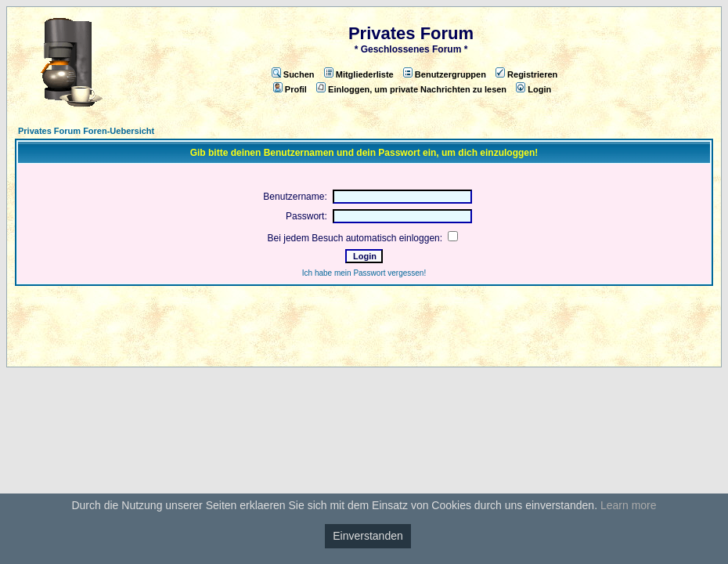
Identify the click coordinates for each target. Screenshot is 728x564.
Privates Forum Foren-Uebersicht (86, 131)
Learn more (629, 505)
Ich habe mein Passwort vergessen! (364, 273)
